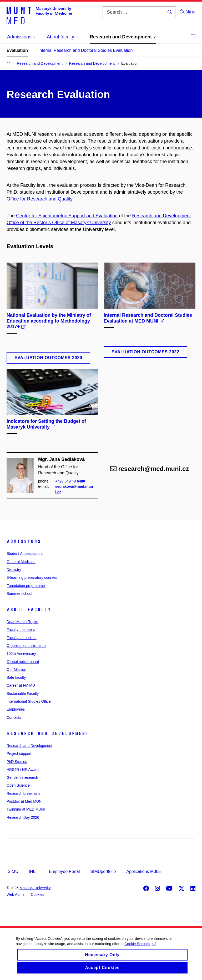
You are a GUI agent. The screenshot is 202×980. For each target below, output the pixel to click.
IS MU (12, 871)
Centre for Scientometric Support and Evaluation (67, 216)
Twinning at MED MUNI (26, 809)
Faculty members (21, 630)
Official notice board (23, 662)
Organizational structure (26, 646)
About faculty (29, 610)
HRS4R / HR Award (23, 770)
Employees (16, 709)
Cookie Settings (140, 949)
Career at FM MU (21, 685)
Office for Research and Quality (39, 199)
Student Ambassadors (25, 554)
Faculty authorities (22, 638)
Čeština (187, 12)
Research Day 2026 (23, 817)
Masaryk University (35, 888)
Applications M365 (143, 871)
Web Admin (16, 894)
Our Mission (16, 670)
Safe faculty (16, 677)
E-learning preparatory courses (32, 577)
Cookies (37, 894)
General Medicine (21, 562)
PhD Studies (17, 762)
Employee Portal (64, 871)
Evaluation (17, 50)
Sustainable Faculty (23, 693)
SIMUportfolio (103, 871)
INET (33, 871)
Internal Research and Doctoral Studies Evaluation (85, 50)
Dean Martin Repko (22, 622)
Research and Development (48, 733)
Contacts (14, 717)
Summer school (19, 594)
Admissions (24, 541)
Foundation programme (26, 586)
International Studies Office (29, 701)
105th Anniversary (21, 654)
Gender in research (22, 777)
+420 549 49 (70, 481)
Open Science (18, 785)
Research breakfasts (23, 793)
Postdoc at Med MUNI (25, 801)
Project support (19, 753)
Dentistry (14, 570)
